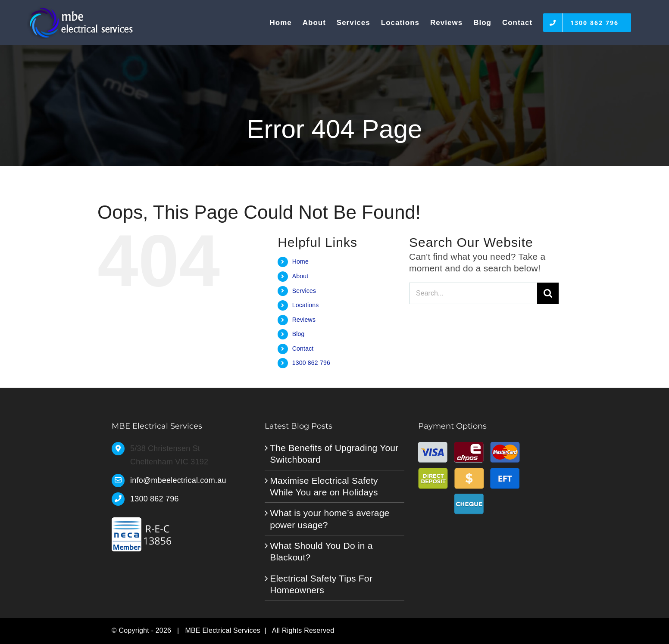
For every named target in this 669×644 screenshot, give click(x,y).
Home (300, 261)
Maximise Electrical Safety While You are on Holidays (324, 486)
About (300, 276)
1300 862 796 (311, 363)
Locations (306, 305)
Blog (299, 334)
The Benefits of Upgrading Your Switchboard (334, 454)
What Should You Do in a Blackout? (321, 551)
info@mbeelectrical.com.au (178, 480)
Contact (303, 348)
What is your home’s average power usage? (330, 519)
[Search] (548, 293)
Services (304, 291)
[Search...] (473, 293)
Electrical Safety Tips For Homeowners (321, 584)
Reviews (304, 320)
